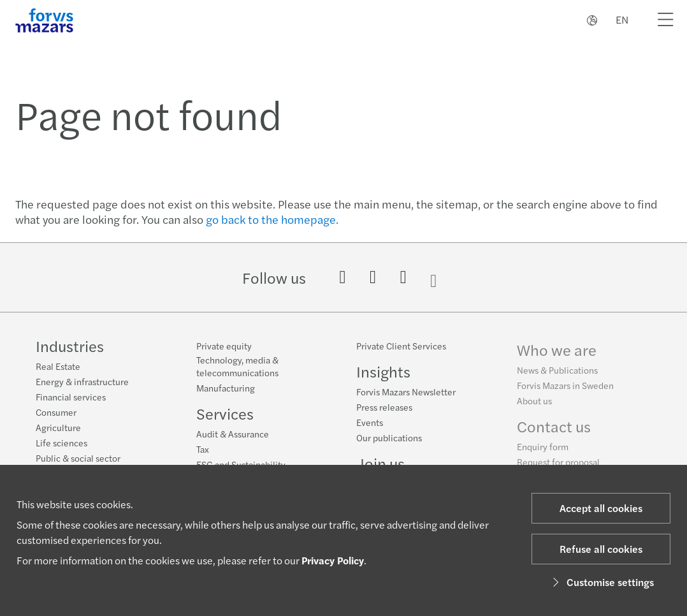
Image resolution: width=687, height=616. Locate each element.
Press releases (384, 409)
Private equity (224, 346)
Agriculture (58, 427)
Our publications (389, 439)
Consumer (56, 412)
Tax (203, 449)
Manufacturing (226, 388)
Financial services (71, 397)
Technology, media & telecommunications (237, 366)
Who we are (557, 356)
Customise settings (601, 582)
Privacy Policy (333, 560)
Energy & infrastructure (82, 381)
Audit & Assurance (233, 434)
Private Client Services (401, 348)
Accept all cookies (601, 508)
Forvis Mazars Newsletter (406, 393)
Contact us (554, 432)
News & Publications (557, 376)
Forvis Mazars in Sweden (565, 392)
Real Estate (58, 366)
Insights (383, 373)
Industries (70, 346)
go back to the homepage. (272, 219)
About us (534, 407)
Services (225, 413)
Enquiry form (543, 453)
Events (370, 424)
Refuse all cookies (601, 549)
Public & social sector (78, 458)
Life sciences (61, 443)
